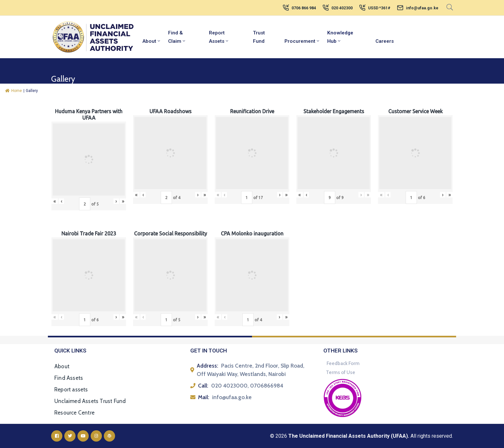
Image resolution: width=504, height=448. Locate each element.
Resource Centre (74, 413)
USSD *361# (379, 8)
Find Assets (69, 378)
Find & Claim (177, 37)
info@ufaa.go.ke (422, 8)
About (152, 41)
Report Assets (219, 37)
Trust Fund (259, 37)
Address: (207, 366)
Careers (385, 41)
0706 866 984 (304, 8)
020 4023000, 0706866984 (247, 386)
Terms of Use (341, 372)
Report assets (71, 389)
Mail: (204, 397)
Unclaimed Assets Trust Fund (90, 401)
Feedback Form (343, 363)
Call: (203, 386)
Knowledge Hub (340, 37)
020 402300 (342, 8)
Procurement (302, 41)
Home (14, 91)
